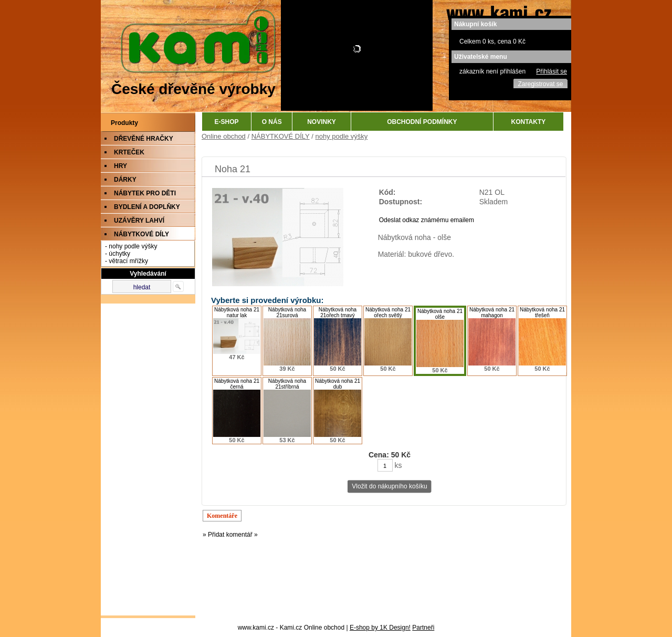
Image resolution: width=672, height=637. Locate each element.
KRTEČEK (129, 152)
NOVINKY (322, 122)
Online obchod (224, 136)
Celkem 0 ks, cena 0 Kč (492, 41)
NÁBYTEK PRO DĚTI (145, 193)
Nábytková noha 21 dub (338, 384)
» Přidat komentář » (230, 535)
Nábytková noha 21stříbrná (287, 384)
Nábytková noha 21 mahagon (492, 312)
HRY (120, 166)
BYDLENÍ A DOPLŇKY (147, 207)
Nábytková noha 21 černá (237, 384)
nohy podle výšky (342, 136)
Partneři (423, 628)
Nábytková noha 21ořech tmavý (338, 312)
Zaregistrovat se (540, 84)
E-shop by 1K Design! (380, 628)
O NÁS (272, 122)
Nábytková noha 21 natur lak (237, 312)
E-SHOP (227, 122)
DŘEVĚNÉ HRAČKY (144, 139)
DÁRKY (125, 180)
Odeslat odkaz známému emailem (427, 220)
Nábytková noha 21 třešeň (542, 312)
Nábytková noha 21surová (287, 312)
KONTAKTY (529, 122)
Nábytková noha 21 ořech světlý (388, 312)
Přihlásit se (552, 71)
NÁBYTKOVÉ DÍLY (141, 234)
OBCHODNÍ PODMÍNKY (422, 122)
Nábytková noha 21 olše (440, 314)
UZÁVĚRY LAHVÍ (139, 221)
